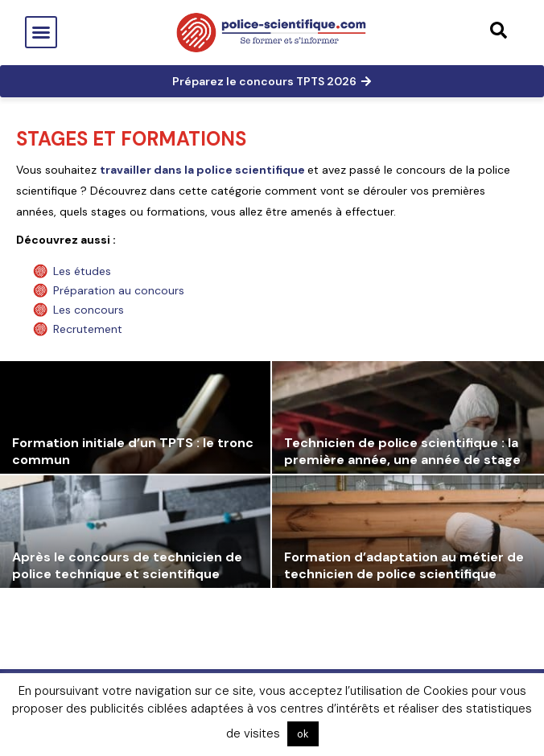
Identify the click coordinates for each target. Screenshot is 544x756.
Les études (82, 271)
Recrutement (88, 329)
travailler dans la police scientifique (204, 170)
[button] (41, 32)
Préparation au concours (119, 290)
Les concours (89, 310)
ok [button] (303, 734)
